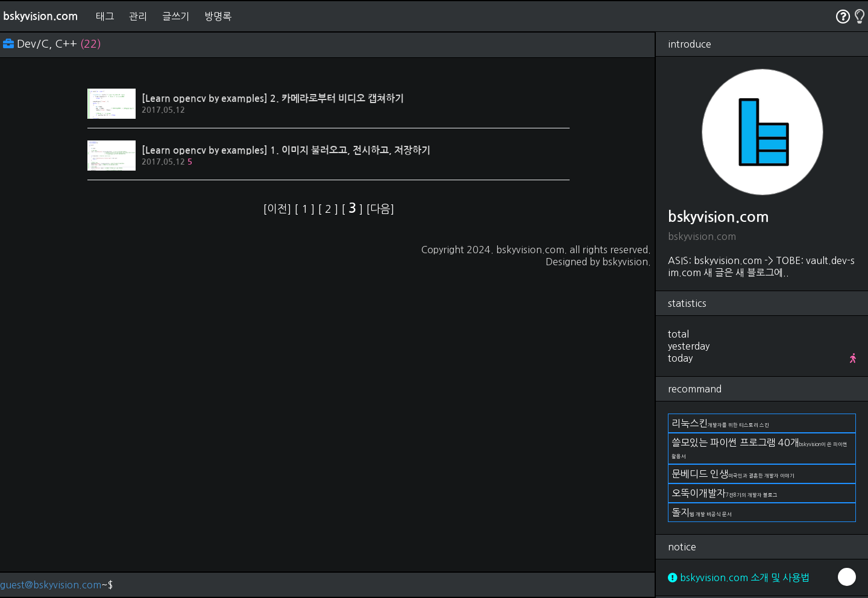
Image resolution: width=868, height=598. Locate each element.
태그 (105, 16)
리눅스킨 (720, 423)
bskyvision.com (40, 16)
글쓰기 (176, 16)
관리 (138, 16)
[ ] (306, 209)
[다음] (380, 209)
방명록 (218, 16)
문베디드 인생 (733, 474)
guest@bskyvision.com (51, 585)
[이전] (278, 209)
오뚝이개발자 (725, 493)
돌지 (702, 512)
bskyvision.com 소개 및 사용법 (739, 578)
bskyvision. (627, 262)
